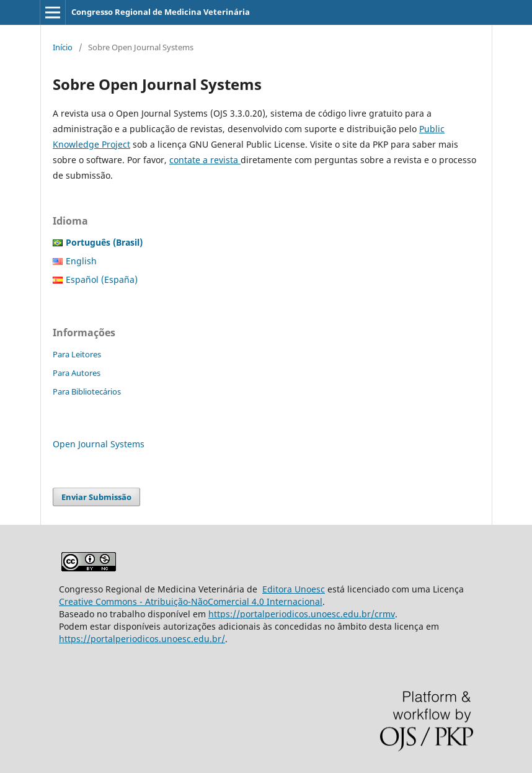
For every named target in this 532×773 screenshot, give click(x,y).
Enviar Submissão (96, 497)
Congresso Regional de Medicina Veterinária (161, 12)
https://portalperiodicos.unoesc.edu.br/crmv (302, 614)
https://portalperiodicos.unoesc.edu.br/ (142, 639)
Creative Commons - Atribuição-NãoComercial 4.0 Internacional (191, 601)
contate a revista (205, 160)
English (81, 261)
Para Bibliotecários (87, 391)
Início (63, 47)
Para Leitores (77, 354)
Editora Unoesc (294, 589)
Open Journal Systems (99, 444)
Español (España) (102, 279)
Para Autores (77, 373)
